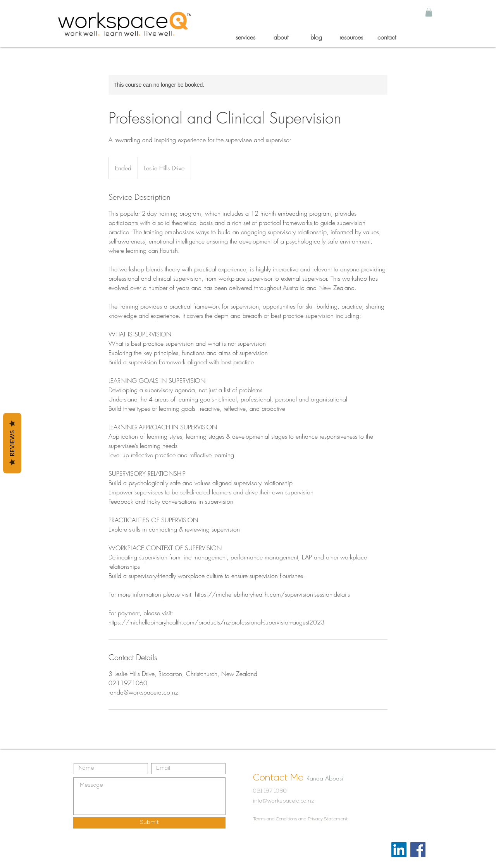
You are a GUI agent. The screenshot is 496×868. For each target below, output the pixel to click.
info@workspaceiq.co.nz (283, 801)
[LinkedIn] (399, 850)
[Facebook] (418, 850)
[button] (429, 12)
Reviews (12, 443)
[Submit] (149, 823)
